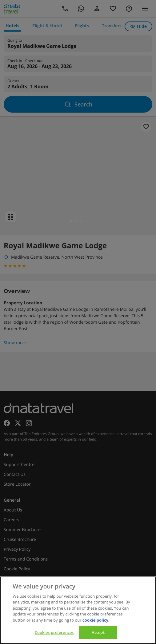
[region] (78, 610)
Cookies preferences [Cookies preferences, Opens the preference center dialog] (54, 632)
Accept (98, 632)
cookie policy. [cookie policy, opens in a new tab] (96, 620)
